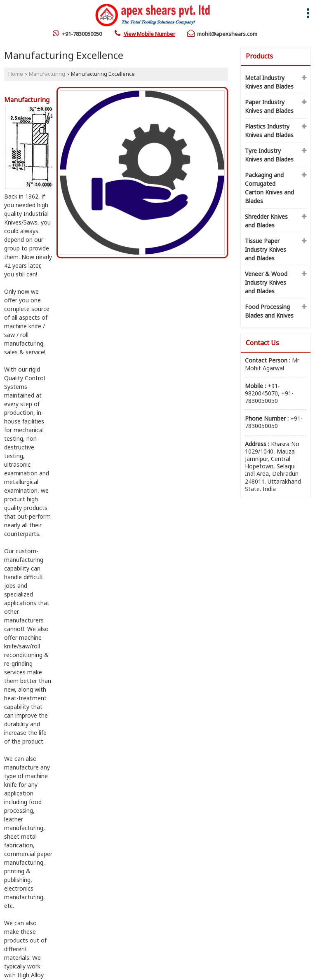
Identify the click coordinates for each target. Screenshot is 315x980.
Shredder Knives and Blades (266, 221)
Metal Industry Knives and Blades (269, 82)
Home (16, 74)
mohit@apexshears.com (227, 34)
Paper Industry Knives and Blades (269, 106)
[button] (149, 34)
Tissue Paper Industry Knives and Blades (266, 249)
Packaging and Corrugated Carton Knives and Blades (269, 188)
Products (259, 56)
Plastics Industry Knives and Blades (269, 131)
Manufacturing (47, 74)
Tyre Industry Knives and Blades (269, 155)
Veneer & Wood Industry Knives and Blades (266, 282)
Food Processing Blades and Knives (269, 311)
